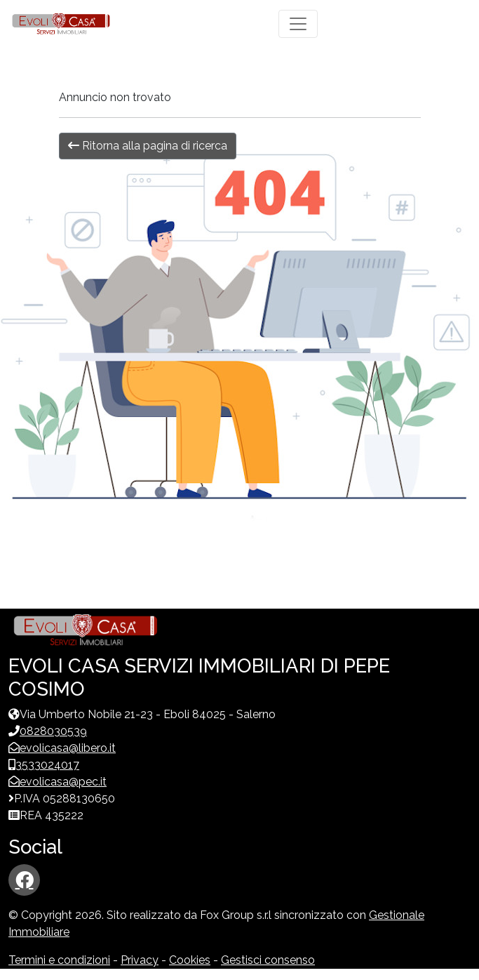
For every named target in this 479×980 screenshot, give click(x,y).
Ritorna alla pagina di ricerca (148, 146)
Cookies (190, 960)
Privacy (140, 960)
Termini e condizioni (59, 960)
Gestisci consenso (268, 960)
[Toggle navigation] (298, 24)
